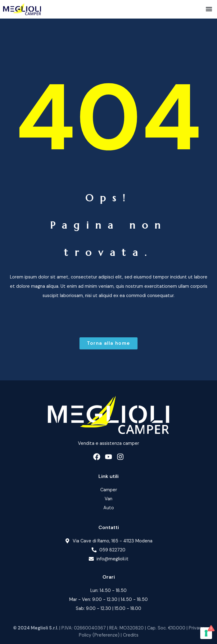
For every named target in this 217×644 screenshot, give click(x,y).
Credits (131, 635)
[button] (209, 9)
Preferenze (106, 635)
